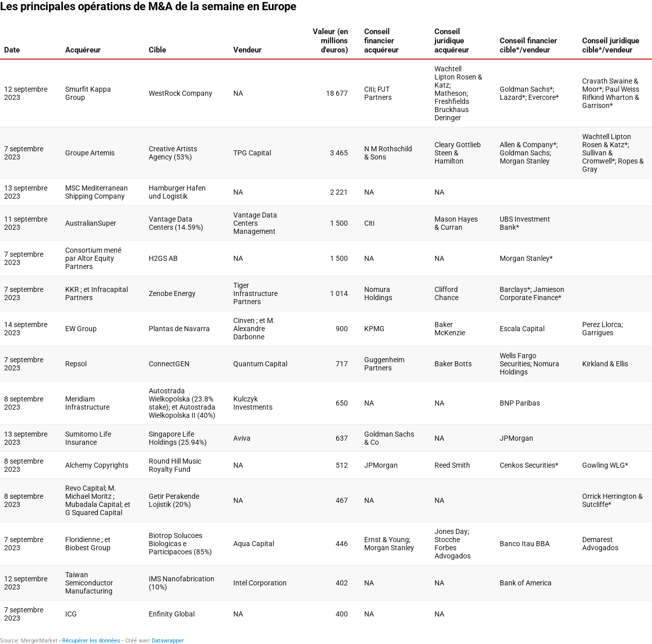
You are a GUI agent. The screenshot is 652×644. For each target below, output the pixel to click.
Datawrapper (168, 641)
